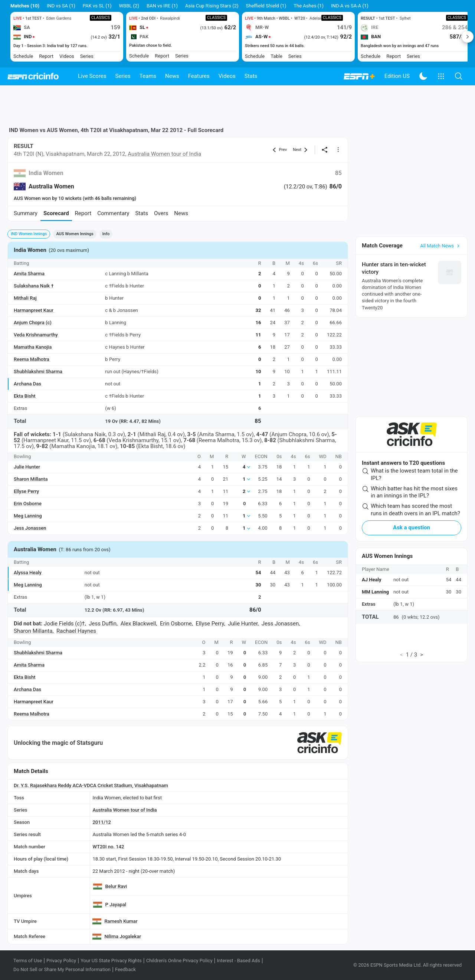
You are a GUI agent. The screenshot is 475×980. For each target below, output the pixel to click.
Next (468, 37)
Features (199, 76)
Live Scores (92, 76)
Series (123, 76)
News (172, 76)
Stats (251, 76)
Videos (227, 76)
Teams (148, 76)
